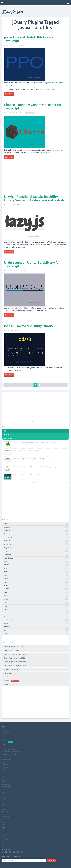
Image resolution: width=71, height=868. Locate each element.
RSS (3, 747)
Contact (35, 684)
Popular (4, 739)
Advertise (35, 681)
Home (3, 730)
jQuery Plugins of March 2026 (35, 650)
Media (36, 579)
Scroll (36, 603)
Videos (4, 737)
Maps (36, 575)
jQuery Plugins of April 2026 (35, 647)
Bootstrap (36, 531)
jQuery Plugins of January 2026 (35, 658)
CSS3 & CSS (36, 541)
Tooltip (36, 623)
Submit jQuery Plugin (35, 673)
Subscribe (51, 860)
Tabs (36, 616)
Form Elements (36, 558)
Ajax (36, 524)
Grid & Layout (36, 565)
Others (36, 592)
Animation (36, 527)
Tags (6, 434)
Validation (36, 627)
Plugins (7, 431)
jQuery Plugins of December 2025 (35, 662)
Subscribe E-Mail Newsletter (11, 752)
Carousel (36, 534)
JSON (36, 572)
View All (50, 482)
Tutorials (8, 438)
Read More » (9, 94)
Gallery (36, 562)
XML (36, 630)
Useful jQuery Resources (35, 669)
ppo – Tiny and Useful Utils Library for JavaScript (31, 39)
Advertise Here (36, 422)
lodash (55, 83)
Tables (36, 613)
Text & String (30, 113)
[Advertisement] (35, 179)
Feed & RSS (36, 555)
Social (36, 610)
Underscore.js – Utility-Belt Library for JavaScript (32, 264)
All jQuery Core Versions (9, 754)
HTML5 (36, 568)
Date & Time (36, 544)
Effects (36, 551)
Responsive (36, 599)
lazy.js (9, 85)
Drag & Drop (36, 548)
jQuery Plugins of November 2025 (35, 665)
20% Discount (15, 681)
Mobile (36, 586)
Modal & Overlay (36, 589)
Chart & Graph (36, 538)
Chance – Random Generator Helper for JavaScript (33, 106)
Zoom (36, 634)
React (36, 596)
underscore (62, 83)
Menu (36, 582)
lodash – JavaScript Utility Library (29, 326)
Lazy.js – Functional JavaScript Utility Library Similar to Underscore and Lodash (34, 198)
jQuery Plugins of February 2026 (35, 654)
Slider (36, 606)
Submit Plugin (6, 732)
